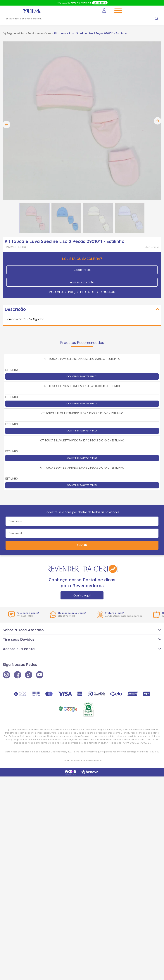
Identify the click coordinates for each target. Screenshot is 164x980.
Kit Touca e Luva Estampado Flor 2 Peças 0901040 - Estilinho (82, 536)
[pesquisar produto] (157, 19)
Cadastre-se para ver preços (82, 417)
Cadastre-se (82, 270)
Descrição (15, 309)
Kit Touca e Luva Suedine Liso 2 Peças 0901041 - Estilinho (82, 468)
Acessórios (44, 33)
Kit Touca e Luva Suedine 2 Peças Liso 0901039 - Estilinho (82, 400)
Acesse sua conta (82, 282)
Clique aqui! (100, 3)
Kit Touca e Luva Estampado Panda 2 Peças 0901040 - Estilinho (82, 604)
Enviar (82, 749)
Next (158, 121)
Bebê (31, 33)
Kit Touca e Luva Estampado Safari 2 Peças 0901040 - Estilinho (82, 671)
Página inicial (16, 33)
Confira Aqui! (82, 799)
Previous (6, 125)
